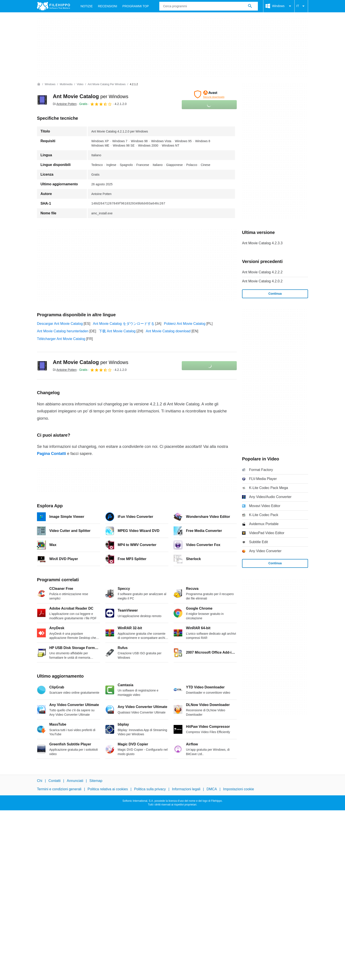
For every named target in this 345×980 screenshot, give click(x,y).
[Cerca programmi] (250, 6)
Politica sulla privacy (150, 789)
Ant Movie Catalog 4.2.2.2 (262, 272)
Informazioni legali (186, 789)
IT (301, 6)
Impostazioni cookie (239, 789)
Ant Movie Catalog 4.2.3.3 (262, 243)
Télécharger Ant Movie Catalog (61, 339)
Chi (40, 781)
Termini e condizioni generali (59, 789)
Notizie (87, 6)
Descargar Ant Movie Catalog (60, 324)
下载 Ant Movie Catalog (117, 331)
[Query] (208, 6)
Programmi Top (136, 6)
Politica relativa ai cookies (108, 789)
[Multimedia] (66, 84)
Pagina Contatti (51, 454)
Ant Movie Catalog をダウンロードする (124, 324)
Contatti (54, 781)
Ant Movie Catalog (91, 96)
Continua (275, 294)
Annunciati (75, 781)
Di (65, 104)
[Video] (80, 84)
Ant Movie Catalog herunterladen (63, 331)
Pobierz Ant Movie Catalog (185, 324)
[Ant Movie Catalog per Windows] (107, 84)
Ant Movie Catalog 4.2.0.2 (262, 281)
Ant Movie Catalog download (168, 331)
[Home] (39, 84)
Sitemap (96, 781)
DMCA (212, 789)
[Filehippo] (53, 6)
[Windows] (50, 84)
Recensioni (107, 6)
